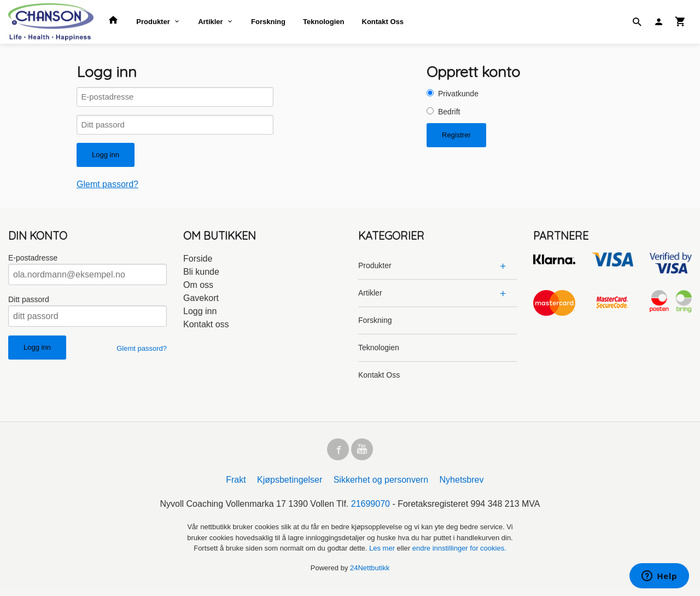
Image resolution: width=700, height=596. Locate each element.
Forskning (268, 22)
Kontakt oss (206, 329)
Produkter (153, 22)
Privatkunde (458, 94)
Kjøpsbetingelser (290, 486)
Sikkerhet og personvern (381, 486)
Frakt (236, 486)
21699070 (371, 510)
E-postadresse (33, 262)
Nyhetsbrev (462, 486)
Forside (198, 263)
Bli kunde (201, 276)
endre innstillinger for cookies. (459, 555)
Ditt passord (29, 304)
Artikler (211, 22)
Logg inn (200, 316)
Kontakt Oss (383, 22)
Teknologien (324, 22)
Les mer (383, 555)
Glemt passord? (107, 189)
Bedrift (449, 112)
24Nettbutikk (370, 574)
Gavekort (201, 302)
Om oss (198, 289)
